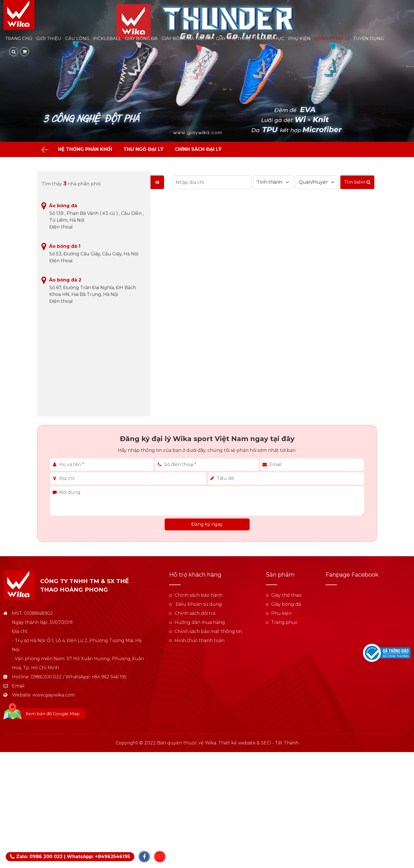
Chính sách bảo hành (198, 595)
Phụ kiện (299, 38)
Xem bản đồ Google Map (53, 714)
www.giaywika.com (54, 695)
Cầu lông (77, 38)
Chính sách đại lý (198, 149)
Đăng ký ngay (207, 524)
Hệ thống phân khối (85, 149)
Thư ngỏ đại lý (144, 149)
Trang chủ (19, 38)
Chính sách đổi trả (195, 613)
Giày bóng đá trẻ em (187, 38)
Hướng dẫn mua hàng (200, 622)
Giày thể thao (233, 38)
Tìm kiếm (357, 182)
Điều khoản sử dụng (198, 604)
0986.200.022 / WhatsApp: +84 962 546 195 (79, 677)
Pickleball (107, 38)
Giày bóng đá (141, 38)
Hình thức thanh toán (199, 641)
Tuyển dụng (369, 38)
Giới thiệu (49, 38)
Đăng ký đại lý (332, 38)
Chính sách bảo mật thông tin (208, 631)
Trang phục (269, 38)
